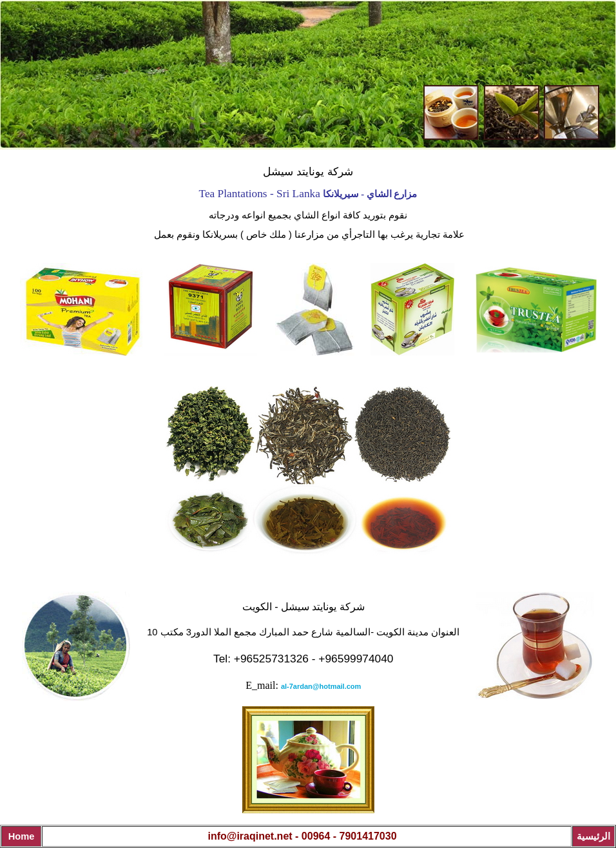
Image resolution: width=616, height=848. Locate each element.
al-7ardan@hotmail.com (321, 686)
